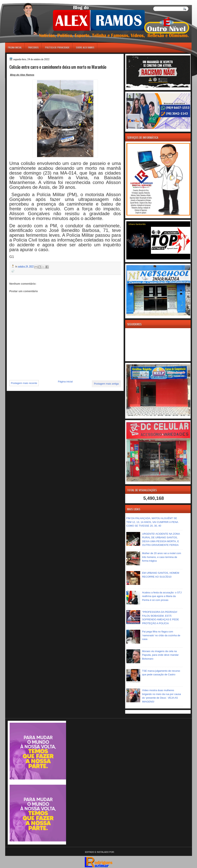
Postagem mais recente (24, 383)
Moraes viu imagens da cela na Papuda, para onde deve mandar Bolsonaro (160, 655)
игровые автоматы (22, 2)
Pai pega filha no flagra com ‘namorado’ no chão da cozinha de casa (161, 635)
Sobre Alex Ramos (85, 47)
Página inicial (15, 47)
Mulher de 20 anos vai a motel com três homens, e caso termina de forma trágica (162, 557)
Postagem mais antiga (106, 384)
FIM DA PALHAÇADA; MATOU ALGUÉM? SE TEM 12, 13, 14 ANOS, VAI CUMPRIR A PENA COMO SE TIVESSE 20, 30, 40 (152, 522)
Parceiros (33, 47)
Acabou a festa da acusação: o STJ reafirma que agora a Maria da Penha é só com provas (162, 596)
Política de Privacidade (57, 47)
